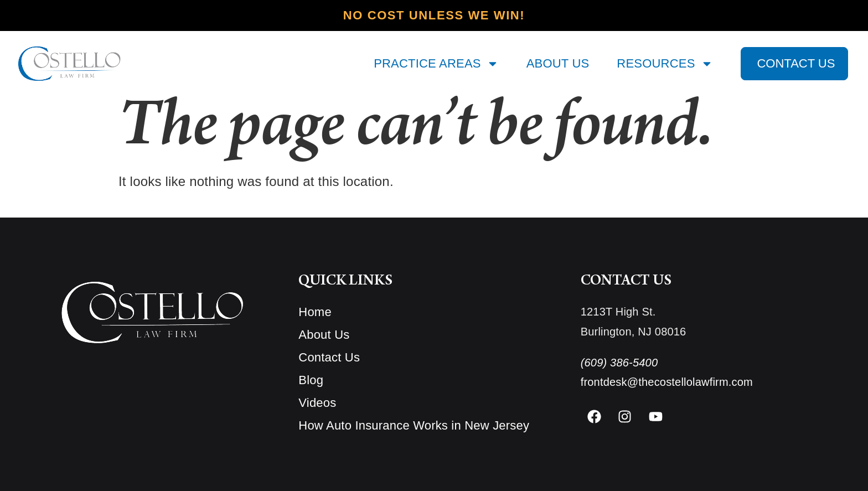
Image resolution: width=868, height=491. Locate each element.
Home (315, 312)
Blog (311, 380)
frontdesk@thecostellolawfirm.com (667, 382)
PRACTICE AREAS (436, 64)
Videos (317, 403)
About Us (324, 335)
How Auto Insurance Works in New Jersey (414, 425)
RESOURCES (665, 64)
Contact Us (329, 357)
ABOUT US (558, 64)
